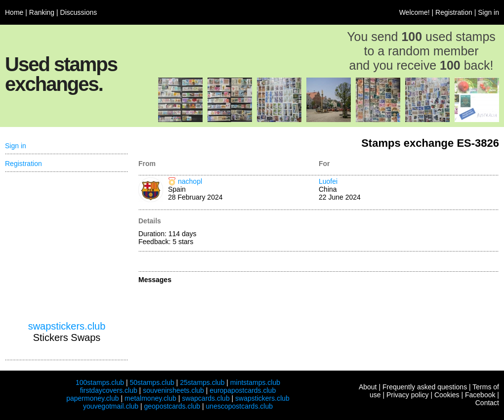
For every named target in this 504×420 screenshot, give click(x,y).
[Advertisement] (67, 247)
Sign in (488, 12)
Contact (487, 403)
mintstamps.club (255, 382)
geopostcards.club (172, 406)
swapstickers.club (67, 326)
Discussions (79, 12)
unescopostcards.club (239, 406)
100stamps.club (100, 382)
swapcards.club (206, 398)
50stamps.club (152, 382)
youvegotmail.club (111, 406)
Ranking (42, 12)
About (368, 387)
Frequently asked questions (425, 387)
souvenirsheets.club (173, 390)
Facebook (480, 395)
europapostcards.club (243, 390)
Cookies (447, 395)
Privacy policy (408, 395)
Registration (454, 12)
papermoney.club (92, 398)
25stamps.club (202, 382)
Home (14, 12)
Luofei (328, 181)
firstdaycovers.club (109, 390)
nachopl (190, 181)
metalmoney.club (150, 398)
